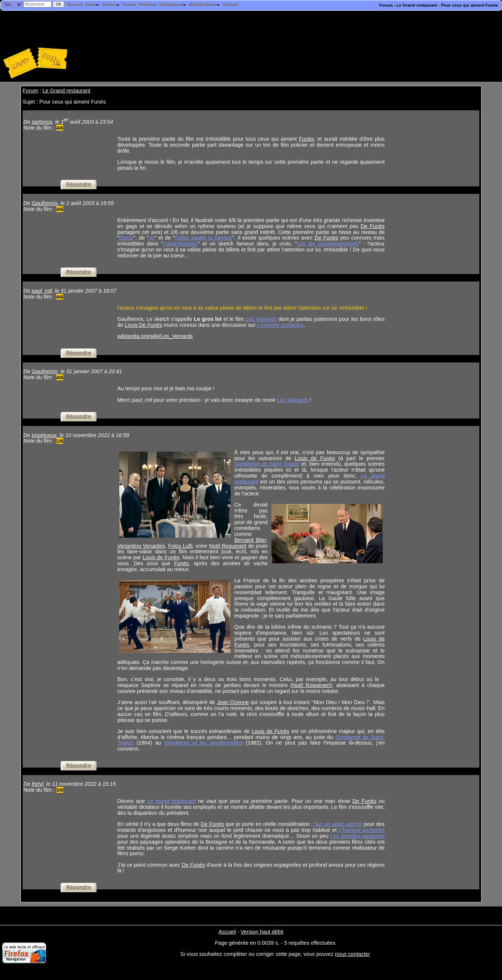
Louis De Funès (144, 325)
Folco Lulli (180, 546)
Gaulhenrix (45, 203)
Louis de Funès (315, 458)
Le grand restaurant (172, 801)
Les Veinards (261, 319)
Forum (129, 4)
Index (92, 4)
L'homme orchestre (362, 830)
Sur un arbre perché (338, 824)
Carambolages (180, 244)
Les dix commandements (328, 244)
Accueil (75, 4)
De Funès (373, 226)
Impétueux (44, 435)
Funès (306, 139)
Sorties (111, 4)
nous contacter (352, 954)
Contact (230, 4)
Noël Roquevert (228, 546)
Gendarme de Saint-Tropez (267, 464)
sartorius (42, 122)
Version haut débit (262, 932)
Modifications (204, 4)
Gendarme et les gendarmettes (203, 743)
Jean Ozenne (233, 702)
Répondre (79, 184)
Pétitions (148, 4)
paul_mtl (42, 291)
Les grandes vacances (358, 836)
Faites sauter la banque (204, 238)
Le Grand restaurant (67, 91)
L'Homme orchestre (280, 325)
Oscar (126, 238)
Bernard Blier (250, 540)
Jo (152, 238)
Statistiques (173, 4)
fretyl (37, 784)
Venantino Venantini (141, 546)
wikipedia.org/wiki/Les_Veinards (155, 336)
